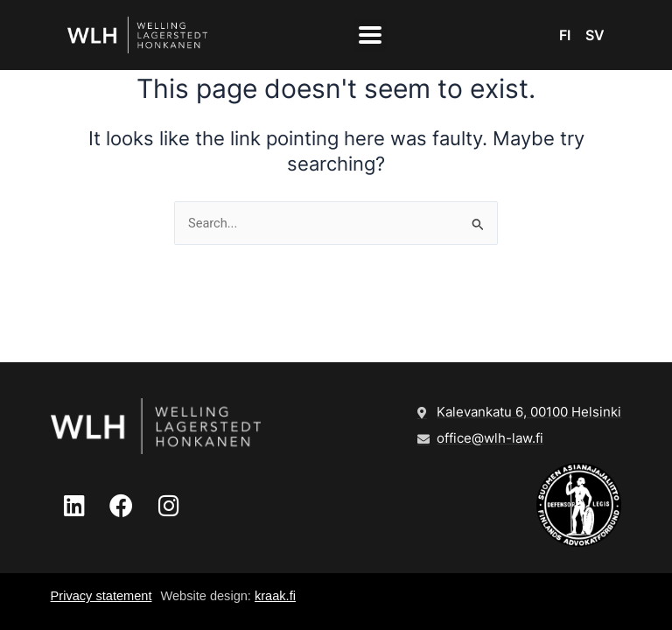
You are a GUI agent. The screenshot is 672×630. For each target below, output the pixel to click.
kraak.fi (275, 596)
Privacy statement (101, 596)
